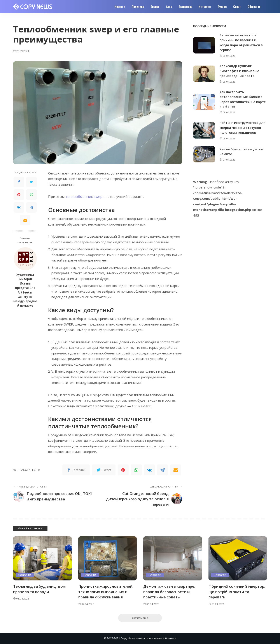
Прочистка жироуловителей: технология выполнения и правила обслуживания (106, 592)
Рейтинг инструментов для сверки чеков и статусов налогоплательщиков (242, 127)
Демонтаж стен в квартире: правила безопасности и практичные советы (169, 592)
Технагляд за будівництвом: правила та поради (40, 589)
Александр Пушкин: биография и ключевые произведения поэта (239, 71)
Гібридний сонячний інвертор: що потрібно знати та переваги (237, 592)
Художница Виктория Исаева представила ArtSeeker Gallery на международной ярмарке (25, 290)
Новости (25, 575)
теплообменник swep (84, 197)
